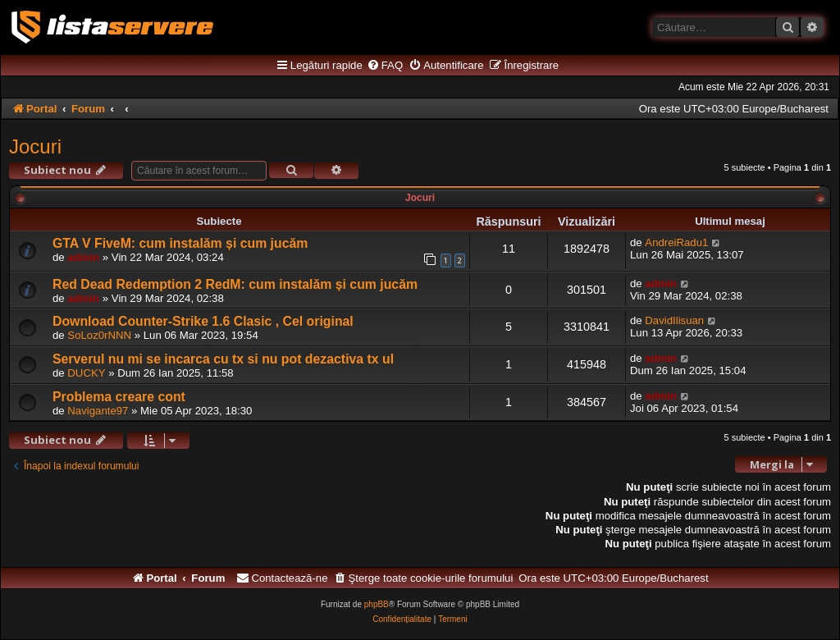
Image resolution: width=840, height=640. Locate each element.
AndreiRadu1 (676, 242)
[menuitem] (385, 66)
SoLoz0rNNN (99, 335)
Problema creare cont (119, 397)
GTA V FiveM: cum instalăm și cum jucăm (180, 243)
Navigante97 (98, 411)
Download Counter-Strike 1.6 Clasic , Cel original (203, 321)
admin (83, 257)
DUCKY (86, 373)
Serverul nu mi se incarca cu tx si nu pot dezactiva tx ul (223, 359)
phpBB (377, 604)
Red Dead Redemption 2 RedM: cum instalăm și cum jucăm (235, 284)
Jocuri (35, 146)
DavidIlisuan (674, 320)
